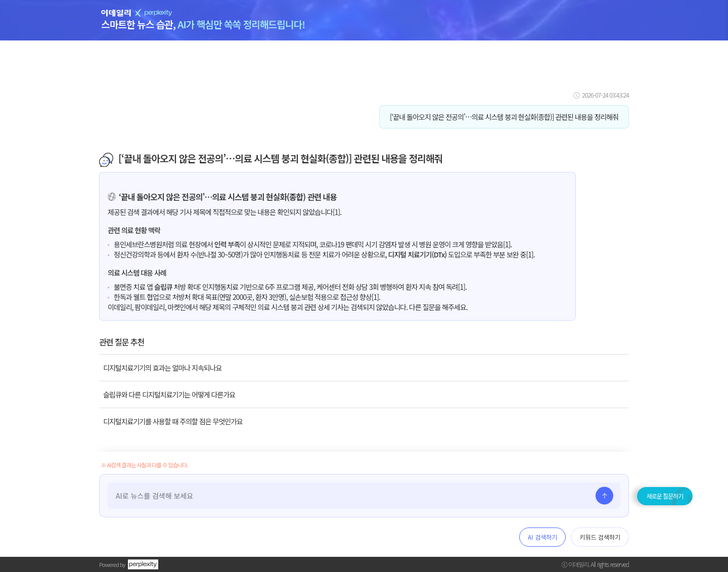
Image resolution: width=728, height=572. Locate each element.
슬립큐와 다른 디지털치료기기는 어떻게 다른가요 (169, 394)
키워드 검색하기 (600, 537)
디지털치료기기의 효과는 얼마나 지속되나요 (162, 368)
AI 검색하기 (542, 537)
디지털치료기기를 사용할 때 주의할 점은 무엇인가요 (173, 421)
